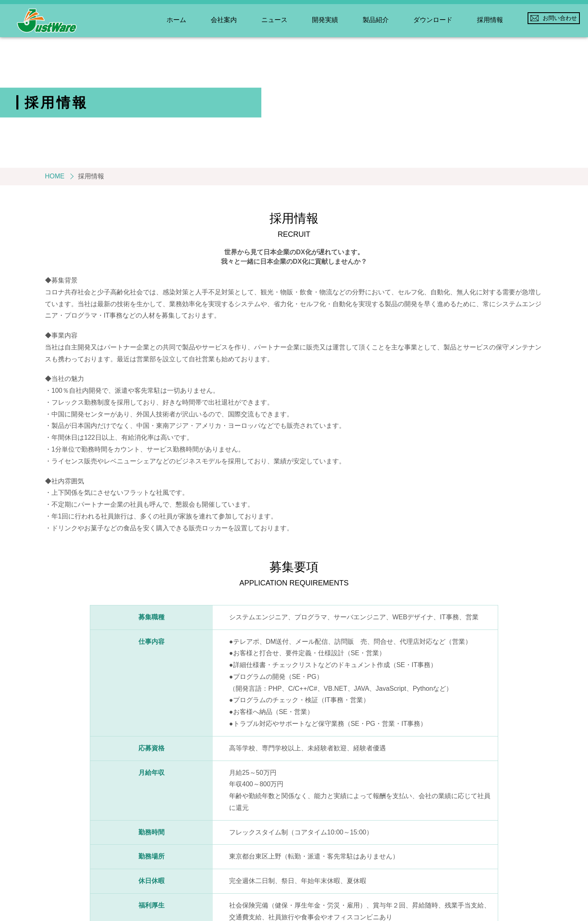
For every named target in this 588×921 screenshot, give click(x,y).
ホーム (176, 20)
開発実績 (325, 20)
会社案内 (224, 20)
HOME (55, 176)
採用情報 (490, 20)
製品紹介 (376, 20)
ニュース (274, 20)
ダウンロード (433, 20)
